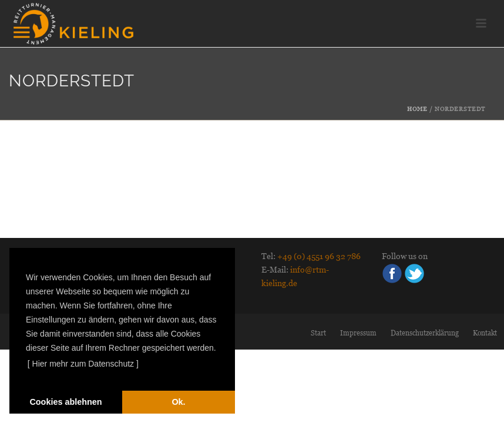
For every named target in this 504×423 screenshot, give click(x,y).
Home (417, 109)
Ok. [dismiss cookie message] (178, 402)
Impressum (358, 333)
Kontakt (485, 333)
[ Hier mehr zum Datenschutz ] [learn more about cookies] (83, 364)
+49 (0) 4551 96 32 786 (319, 256)
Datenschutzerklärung (425, 333)
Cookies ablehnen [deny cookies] (65, 402)
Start (318, 333)
